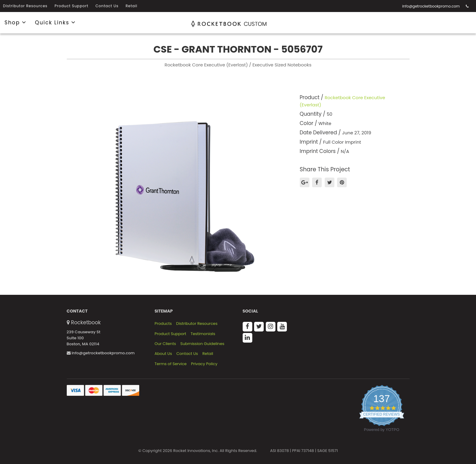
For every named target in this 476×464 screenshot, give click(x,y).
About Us (163, 354)
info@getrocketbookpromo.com (431, 6)
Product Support (72, 6)
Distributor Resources (25, 6)
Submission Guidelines (202, 344)
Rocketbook (86, 322)
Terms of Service (171, 364)
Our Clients (165, 344)
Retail (132, 6)
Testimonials (203, 334)
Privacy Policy (204, 364)
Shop (15, 22)
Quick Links (55, 22)
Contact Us (107, 6)
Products (163, 324)
